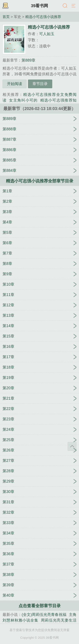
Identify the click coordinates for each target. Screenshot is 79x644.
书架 (5, 6)
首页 (6, 17)
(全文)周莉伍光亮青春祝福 (44, 615)
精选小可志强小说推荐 (43, 17)
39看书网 (40, 6)
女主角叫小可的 (23, 100)
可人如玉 (47, 34)
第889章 (28, 60)
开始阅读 (15, 84)
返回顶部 (72, 446)
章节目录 (40, 84)
